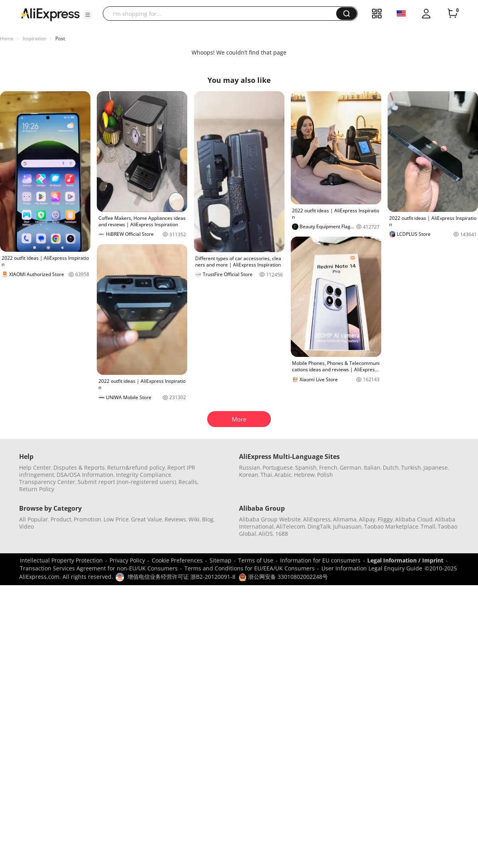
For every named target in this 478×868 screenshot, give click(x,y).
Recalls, (189, 482)
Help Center (35, 467)
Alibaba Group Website (270, 519)
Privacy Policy (127, 560)
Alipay (367, 519)
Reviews (175, 519)
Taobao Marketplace (391, 526)
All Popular (34, 519)
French (328, 467)
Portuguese (278, 467)
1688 (282, 534)
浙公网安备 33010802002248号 (283, 577)
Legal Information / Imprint (405, 560)
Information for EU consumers (320, 560)
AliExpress (317, 519)
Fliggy (385, 519)
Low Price (116, 519)
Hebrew (304, 475)
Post (60, 38)
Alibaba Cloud (414, 519)
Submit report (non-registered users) (127, 482)
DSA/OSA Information (85, 475)
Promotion (87, 519)
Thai (266, 475)
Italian (372, 467)
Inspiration (34, 38)
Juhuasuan (347, 526)
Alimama (345, 519)
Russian (250, 467)
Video (26, 526)
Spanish (306, 467)
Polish (325, 475)
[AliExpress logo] (50, 14)
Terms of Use (256, 560)
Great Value (147, 519)
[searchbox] (222, 14)
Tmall (428, 526)
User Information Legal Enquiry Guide (372, 568)
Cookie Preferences (177, 560)
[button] (88, 15)
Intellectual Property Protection (61, 560)
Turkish (411, 467)
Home (7, 38)
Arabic (283, 475)
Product (61, 519)
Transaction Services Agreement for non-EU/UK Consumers (99, 568)
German (351, 467)
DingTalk (319, 526)
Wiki (194, 519)
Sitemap (220, 560)
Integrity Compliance (144, 475)
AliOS (266, 534)
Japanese (436, 467)
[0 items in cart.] (453, 14)
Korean (249, 475)
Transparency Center (47, 482)
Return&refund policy (136, 467)
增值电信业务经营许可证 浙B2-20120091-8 (181, 577)
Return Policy (37, 489)
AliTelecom (291, 526)
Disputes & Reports (79, 467)
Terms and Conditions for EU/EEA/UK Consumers (250, 568)
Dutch (391, 467)
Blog (208, 519)
